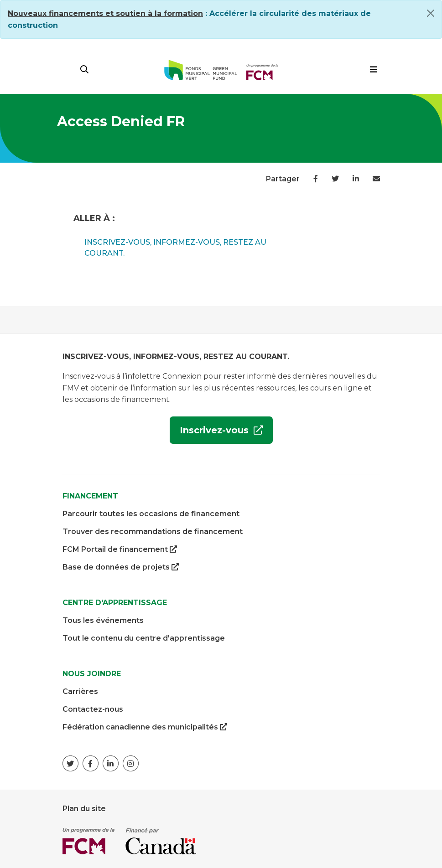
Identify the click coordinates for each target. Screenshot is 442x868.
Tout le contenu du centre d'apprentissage (144, 638)
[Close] (431, 13)
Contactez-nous (93, 709)
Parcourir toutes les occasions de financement (151, 514)
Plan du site (84, 809)
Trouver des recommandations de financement (153, 532)
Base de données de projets (121, 567)
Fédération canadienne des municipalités (145, 727)
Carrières (80, 691)
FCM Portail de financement (120, 550)
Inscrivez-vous (211, 434)
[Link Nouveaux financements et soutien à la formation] (105, 13)
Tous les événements (103, 620)
